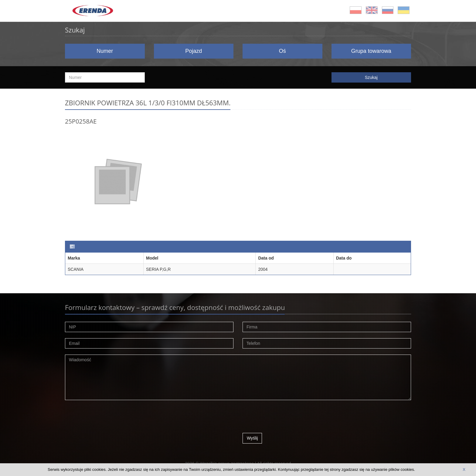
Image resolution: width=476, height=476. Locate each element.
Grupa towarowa (371, 51)
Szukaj (371, 77)
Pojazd (194, 51)
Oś (282, 51)
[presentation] (289, 418)
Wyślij (252, 438)
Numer (105, 51)
